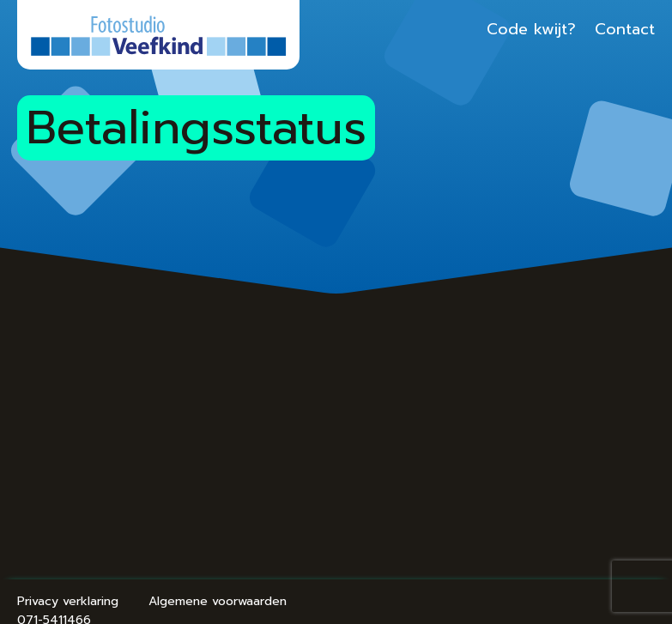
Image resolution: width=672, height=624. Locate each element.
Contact (625, 29)
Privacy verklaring (68, 601)
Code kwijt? (531, 29)
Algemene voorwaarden (218, 601)
